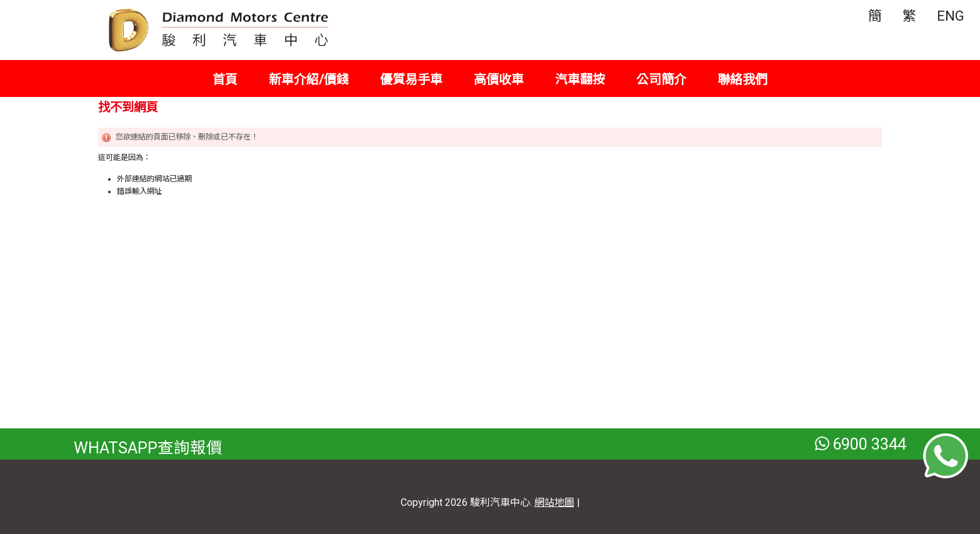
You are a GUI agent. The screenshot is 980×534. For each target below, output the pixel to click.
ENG (951, 16)
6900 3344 (861, 444)
